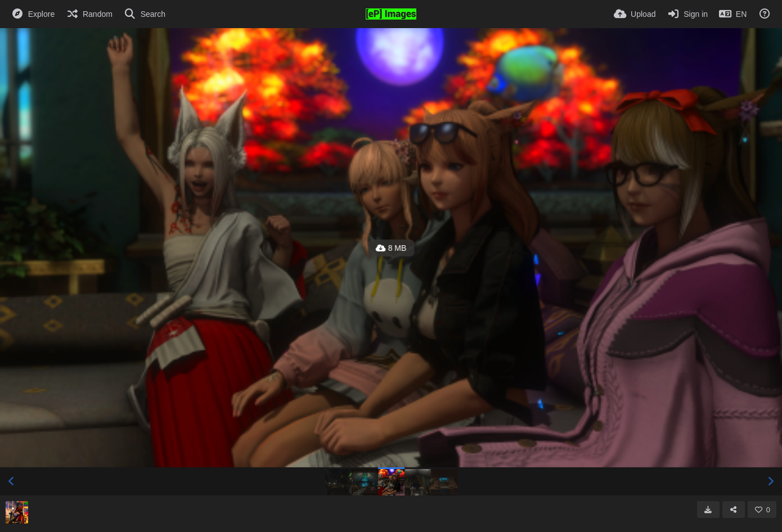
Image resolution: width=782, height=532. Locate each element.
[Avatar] (17, 512)
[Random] (89, 14)
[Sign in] (687, 14)
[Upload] (635, 14)
